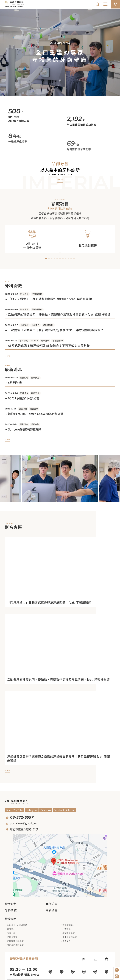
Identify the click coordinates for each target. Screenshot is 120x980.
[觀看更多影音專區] (7, 770)
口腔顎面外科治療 (15, 941)
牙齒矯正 (67, 929)
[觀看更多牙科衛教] (7, 356)
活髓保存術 (12, 937)
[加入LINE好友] (117, 977)
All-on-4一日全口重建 (17, 925)
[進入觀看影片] (60, 603)
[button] (106, 4)
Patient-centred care (60, 175)
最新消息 (35, 378)
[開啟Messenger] (117, 970)
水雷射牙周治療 (70, 937)
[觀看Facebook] (46, 810)
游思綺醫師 (48, 325)
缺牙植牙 (45, 341)
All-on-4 (34, 341)
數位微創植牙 (69, 925)
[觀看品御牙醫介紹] (60, 179)
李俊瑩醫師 (58, 341)
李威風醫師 (37, 294)
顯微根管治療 (69, 933)
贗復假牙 (11, 929)
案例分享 (52, 904)
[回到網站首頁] (14, 3)
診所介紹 (11, 904)
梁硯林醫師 (37, 309)
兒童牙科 (11, 933)
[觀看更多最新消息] (7, 440)
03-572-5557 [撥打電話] (22, 817)
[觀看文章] (60, 300)
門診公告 (24, 378)
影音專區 (24, 294)
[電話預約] (116, 4)
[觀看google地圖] (60, 866)
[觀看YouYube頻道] (8, 810)
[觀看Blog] (32, 810)
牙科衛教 (24, 325)
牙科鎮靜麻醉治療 (15, 945)
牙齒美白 (35, 325)
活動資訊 (35, 424)
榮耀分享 (34, 409)
